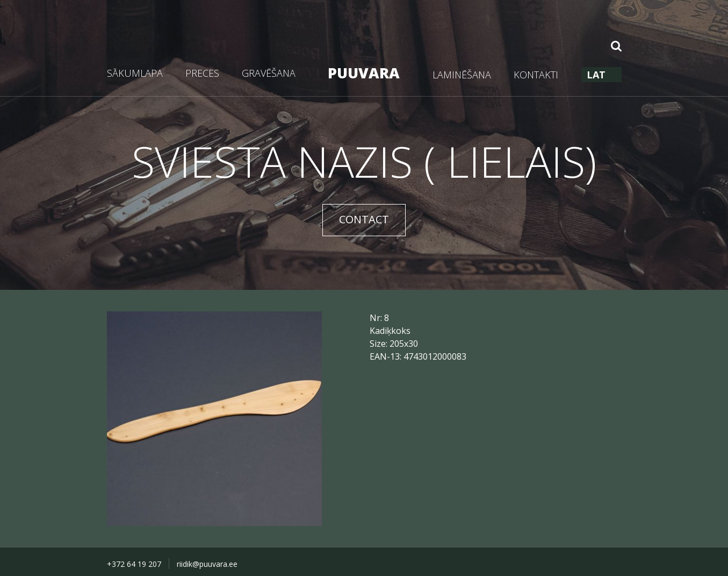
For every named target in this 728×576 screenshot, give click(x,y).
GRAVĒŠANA (269, 73)
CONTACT (364, 219)
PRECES (202, 73)
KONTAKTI (536, 75)
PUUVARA (364, 73)
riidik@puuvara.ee (207, 564)
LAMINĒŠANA (462, 75)
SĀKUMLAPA (135, 73)
